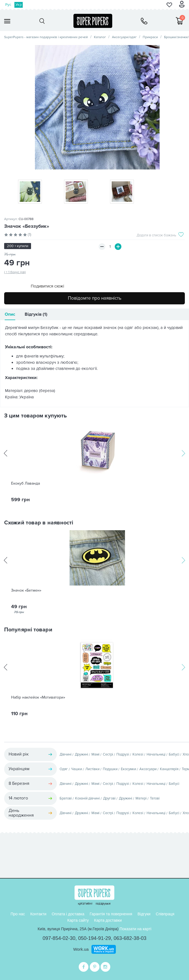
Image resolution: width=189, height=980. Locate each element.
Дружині (81, 754)
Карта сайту (78, 920)
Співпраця (165, 914)
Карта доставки (108, 920)
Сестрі (108, 754)
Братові (66, 798)
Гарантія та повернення (111, 914)
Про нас (18, 914)
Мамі (95, 754)
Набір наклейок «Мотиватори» (38, 697)
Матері (141, 798)
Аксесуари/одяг (124, 37)
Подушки (110, 769)
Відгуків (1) (36, 314)
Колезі (138, 754)
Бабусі (174, 754)
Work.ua (81, 949)
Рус (8, 5)
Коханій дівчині (87, 798)
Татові (155, 798)
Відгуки (144, 914)
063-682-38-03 (130, 938)
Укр (19, 5)
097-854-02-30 (59, 938)
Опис (10, 314)
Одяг (64, 769)
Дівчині (66, 754)
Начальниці (156, 754)
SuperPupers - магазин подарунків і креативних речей (46, 37)
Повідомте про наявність (95, 298)
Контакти (38, 914)
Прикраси (150, 37)
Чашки (77, 769)
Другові (109, 798)
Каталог (100, 37)
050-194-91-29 (94, 938)
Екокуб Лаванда (25, 484)
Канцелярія (169, 769)
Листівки (92, 769)
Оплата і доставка (68, 914)
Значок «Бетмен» (26, 590)
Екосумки (128, 769)
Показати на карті (136, 929)
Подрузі (123, 754)
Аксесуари (148, 769)
